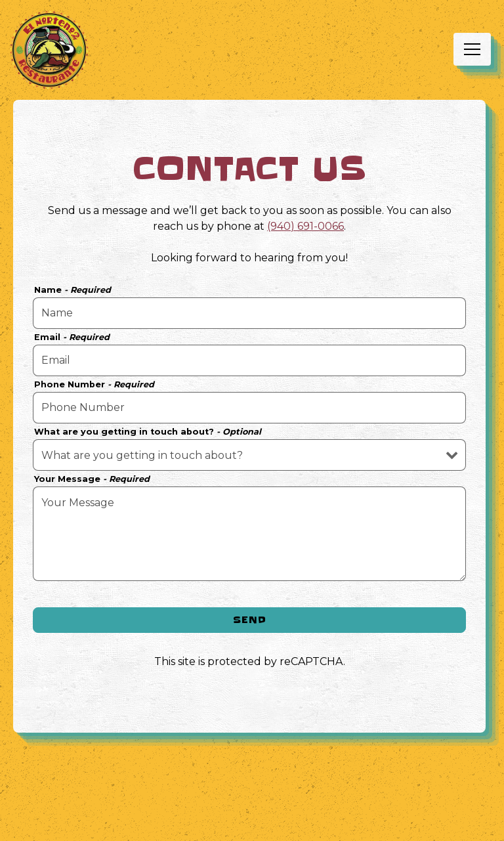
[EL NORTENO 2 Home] (49, 49)
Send (250, 620)
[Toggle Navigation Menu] (472, 49)
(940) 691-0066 (305, 226)
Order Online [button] (252, 825)
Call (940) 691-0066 (252, 791)
